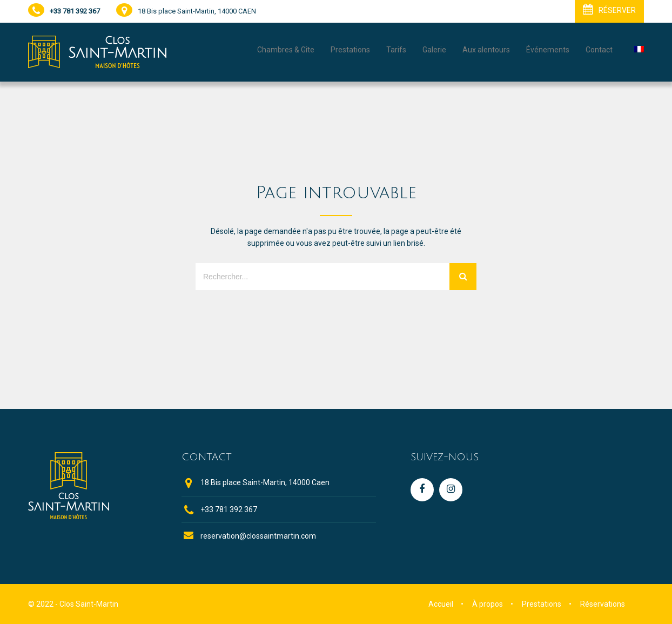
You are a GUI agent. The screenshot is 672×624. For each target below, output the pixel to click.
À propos (488, 604)
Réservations (603, 604)
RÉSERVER (609, 9)
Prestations (542, 604)
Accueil (441, 604)
